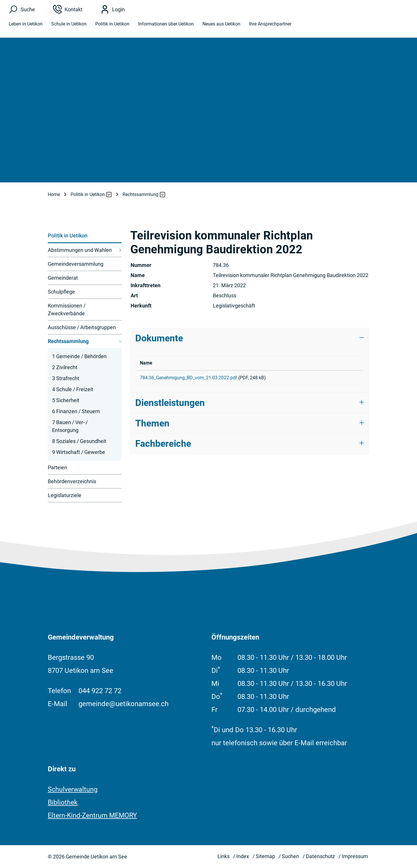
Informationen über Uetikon (166, 27)
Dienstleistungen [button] (170, 405)
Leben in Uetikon (26, 27)
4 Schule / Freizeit (73, 389)
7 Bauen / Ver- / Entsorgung (70, 426)
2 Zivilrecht (65, 367)
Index (243, 856)
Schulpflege (61, 292)
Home (54, 194)
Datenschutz (320, 856)
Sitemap (265, 856)
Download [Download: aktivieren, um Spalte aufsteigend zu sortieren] (335, 363)
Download (342, 379)
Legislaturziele (65, 495)
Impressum (355, 856)
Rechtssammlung (68, 343)
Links (224, 856)
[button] (88, 195)
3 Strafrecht (66, 378)
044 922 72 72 (100, 691)
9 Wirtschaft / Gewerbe (79, 452)
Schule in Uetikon (69, 27)
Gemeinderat (63, 278)
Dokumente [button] (159, 338)
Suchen (290, 856)
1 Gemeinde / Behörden (79, 356)
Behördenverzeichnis (72, 481)
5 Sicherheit (66, 400)
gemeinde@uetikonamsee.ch (124, 704)
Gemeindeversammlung (76, 264)
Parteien (57, 467)
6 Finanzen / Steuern (76, 411)
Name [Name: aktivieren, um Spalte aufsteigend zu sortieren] (146, 363)
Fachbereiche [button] (163, 446)
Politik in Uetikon (112, 27)
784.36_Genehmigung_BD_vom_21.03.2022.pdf (189, 378)
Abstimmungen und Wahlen (80, 250)
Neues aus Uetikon (221, 27)
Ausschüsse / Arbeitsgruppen (82, 327)
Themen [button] (152, 425)
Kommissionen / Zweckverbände (67, 310)
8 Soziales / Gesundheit (79, 441)
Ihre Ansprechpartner (270, 27)
